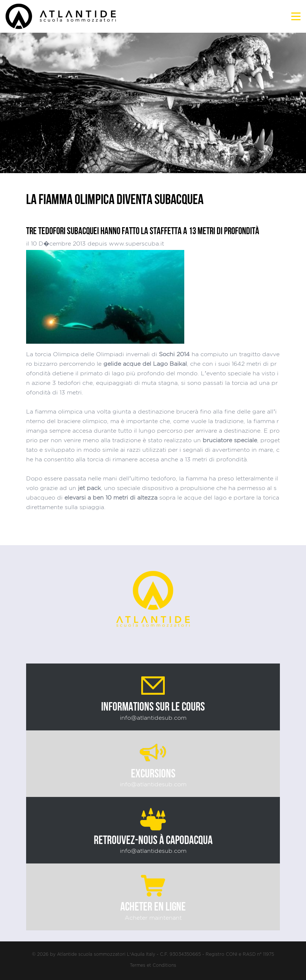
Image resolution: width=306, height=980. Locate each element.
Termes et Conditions (153, 965)
